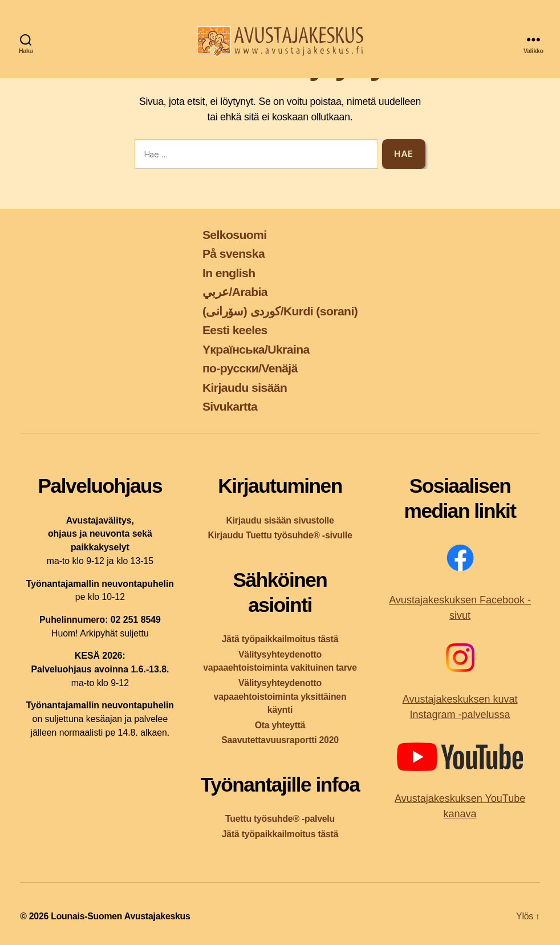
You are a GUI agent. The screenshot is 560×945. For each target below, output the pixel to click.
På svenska (234, 254)
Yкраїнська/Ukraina (256, 349)
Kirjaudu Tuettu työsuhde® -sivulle (280, 535)
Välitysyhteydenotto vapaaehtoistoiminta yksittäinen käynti (280, 697)
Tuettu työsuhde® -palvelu (280, 819)
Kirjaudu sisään (245, 388)
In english (229, 273)
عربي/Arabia (235, 292)
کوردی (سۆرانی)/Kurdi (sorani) (280, 311)
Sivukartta (230, 406)
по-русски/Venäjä (250, 368)
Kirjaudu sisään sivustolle (280, 520)
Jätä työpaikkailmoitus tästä (280, 639)
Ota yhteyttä (280, 725)
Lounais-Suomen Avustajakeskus (120, 916)
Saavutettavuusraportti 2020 (280, 740)
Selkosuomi (235, 235)
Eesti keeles (235, 330)
